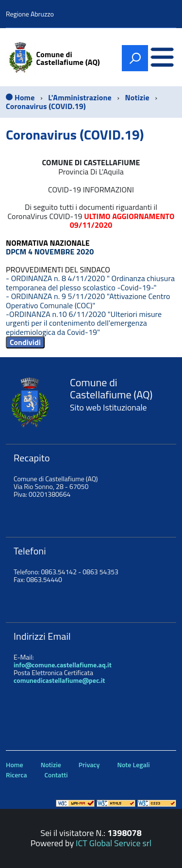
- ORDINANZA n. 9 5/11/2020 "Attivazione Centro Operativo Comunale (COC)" (88, 300)
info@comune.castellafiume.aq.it (63, 665)
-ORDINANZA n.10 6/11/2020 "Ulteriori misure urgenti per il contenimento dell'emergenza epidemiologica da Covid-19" (84, 323)
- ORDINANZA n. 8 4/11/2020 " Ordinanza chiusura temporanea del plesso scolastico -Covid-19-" (90, 283)
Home (15, 765)
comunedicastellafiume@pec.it (59, 680)
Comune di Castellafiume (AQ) (68, 58)
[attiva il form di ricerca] (135, 58)
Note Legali (133, 765)
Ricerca (17, 775)
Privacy (89, 765)
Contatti (56, 775)
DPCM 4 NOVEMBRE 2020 (50, 252)
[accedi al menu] (162, 58)
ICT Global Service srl (114, 843)
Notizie (51, 765)
